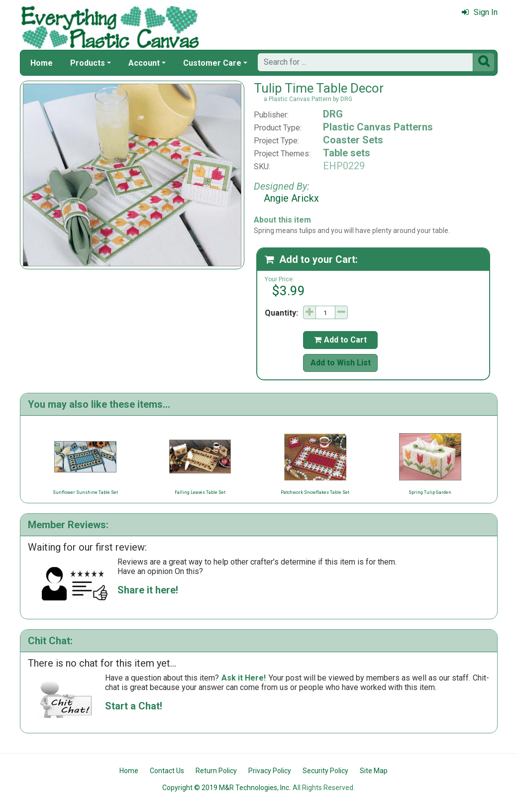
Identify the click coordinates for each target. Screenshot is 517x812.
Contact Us (167, 771)
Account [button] (144, 63)
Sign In (480, 12)
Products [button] (88, 63)
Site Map (374, 771)
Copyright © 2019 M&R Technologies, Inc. (226, 788)
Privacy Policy (270, 771)
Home (42, 63)
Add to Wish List (341, 363)
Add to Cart (340, 340)
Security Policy (325, 771)
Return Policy (216, 771)
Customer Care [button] (212, 63)
